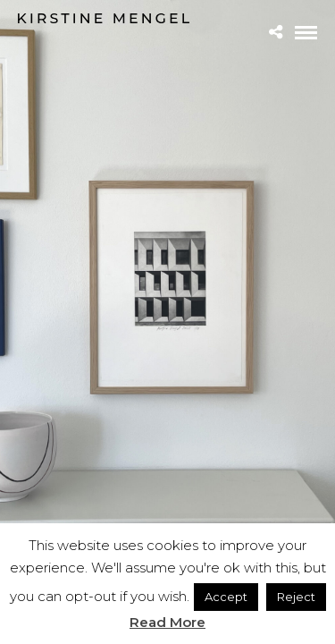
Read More (167, 622)
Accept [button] (226, 597)
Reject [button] (296, 597)
